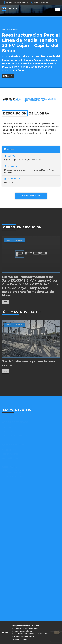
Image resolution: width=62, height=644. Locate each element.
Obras (19, 99)
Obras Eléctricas (10, 30)
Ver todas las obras (31, 196)
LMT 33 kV (8, 76)
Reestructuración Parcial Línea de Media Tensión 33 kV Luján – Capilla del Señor (29, 100)
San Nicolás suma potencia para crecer (29, 363)
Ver (5, 301)
